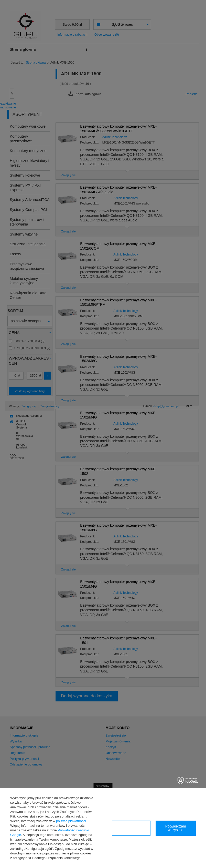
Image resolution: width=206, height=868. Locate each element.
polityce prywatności (71, 821)
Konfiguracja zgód (131, 828)
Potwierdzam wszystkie (176, 828)
